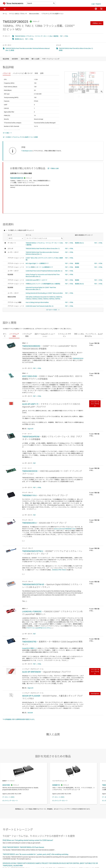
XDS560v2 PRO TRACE (59, 550)
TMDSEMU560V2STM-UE (33, 564)
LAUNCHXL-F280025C (32, 591)
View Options (95, 673)
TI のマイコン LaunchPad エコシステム (39, 608)
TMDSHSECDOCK (78, 338)
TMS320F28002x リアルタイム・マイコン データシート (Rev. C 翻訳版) (37, 36)
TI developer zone (27, 151)
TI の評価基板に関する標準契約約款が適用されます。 (19, 699)
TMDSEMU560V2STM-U (33, 531)
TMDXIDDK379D (29, 621)
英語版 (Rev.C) (19, 39)
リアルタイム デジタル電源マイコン (52, 14)
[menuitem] (96, 9)
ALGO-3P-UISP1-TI (30, 384)
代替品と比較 (55, 168)
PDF (61, 36)
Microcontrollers (34, 14)
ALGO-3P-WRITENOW (32, 652)
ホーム (5, 14)
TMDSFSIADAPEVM (31, 416)
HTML (66, 36)
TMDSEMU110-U (29, 475)
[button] (5, 9)
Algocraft (30, 408)
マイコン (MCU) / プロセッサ (18, 14)
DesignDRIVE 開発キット (30, 628)
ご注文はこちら (97, 23)
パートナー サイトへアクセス (95, 384)
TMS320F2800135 (17, 178)
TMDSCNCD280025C (31, 326)
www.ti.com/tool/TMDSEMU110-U (65, 508)
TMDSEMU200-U (29, 503)
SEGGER (30, 692)
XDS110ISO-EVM (29, 356)
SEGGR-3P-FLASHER (31, 676)
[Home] (13, 3)
